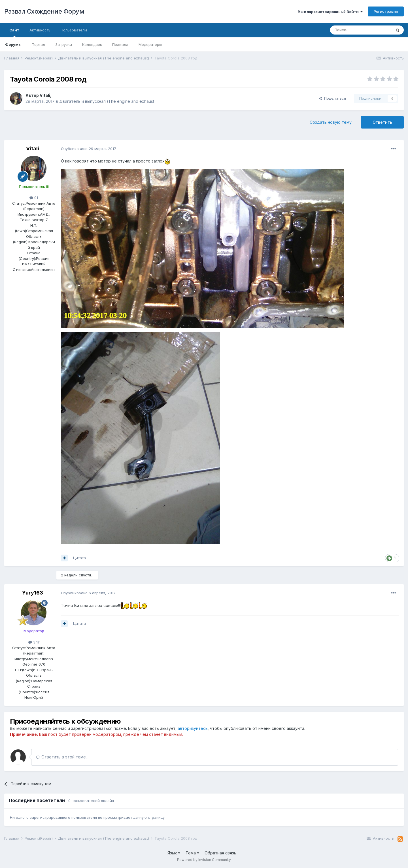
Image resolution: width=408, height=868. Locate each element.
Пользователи (74, 30)
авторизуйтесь (193, 728)
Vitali (45, 95)
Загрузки (64, 44)
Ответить (382, 122)
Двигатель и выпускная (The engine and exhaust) (108, 101)
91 (34, 198)
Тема (192, 853)
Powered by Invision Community (204, 860)
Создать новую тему (331, 122)
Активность (40, 30)
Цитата (79, 558)
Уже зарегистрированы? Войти (330, 12)
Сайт (14, 33)
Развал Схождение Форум (44, 11)
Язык (174, 853)
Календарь (92, 44)
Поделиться (332, 98)
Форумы (13, 44)
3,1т (34, 642)
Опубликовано (89, 149)
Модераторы (150, 44)
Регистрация (386, 11)
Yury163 (33, 593)
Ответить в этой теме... (62, 757)
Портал (38, 44)
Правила (120, 44)
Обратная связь (220, 853)
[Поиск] (361, 30)
